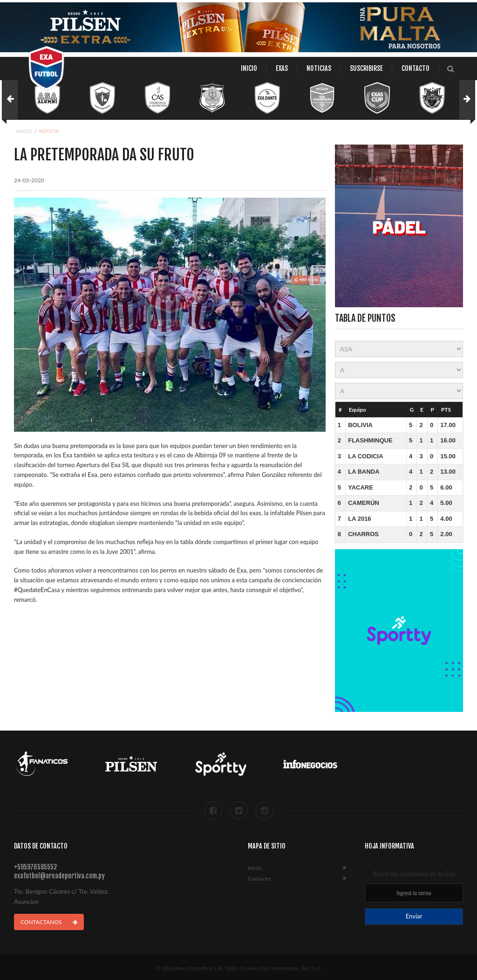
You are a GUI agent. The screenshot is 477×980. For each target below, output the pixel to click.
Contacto (416, 68)
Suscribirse (366, 68)
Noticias (319, 68)
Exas (282, 68)
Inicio (249, 68)
